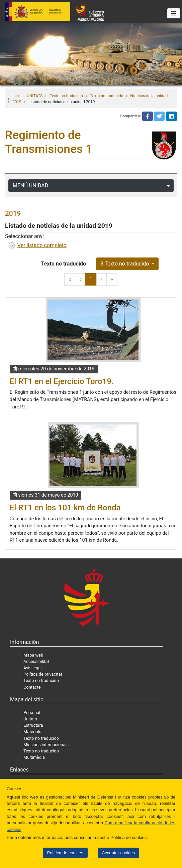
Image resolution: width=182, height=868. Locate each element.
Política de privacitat (43, 674)
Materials (32, 732)
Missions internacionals (46, 745)
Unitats (30, 719)
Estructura (33, 725)
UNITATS (35, 96)
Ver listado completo (42, 245)
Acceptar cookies (119, 853)
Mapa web (33, 655)
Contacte (32, 687)
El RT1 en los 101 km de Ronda (65, 508)
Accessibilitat (36, 661)
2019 (17, 102)
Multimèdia (34, 757)
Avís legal (32, 668)
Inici (16, 96)
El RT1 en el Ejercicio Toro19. (62, 381)
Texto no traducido (66, 96)
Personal (32, 713)
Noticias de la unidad (149, 96)
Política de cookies (65, 853)
